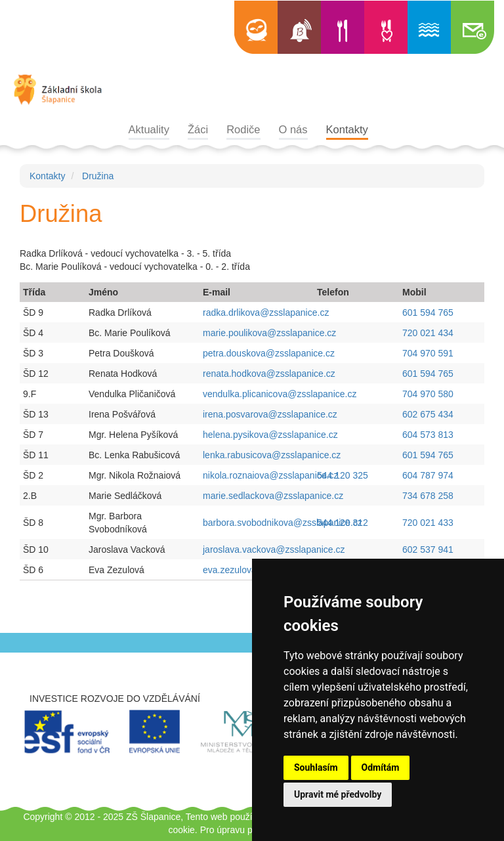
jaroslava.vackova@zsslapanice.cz (275, 550)
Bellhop (299, 27)
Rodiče (243, 129)
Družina (98, 176)
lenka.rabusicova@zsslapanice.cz (273, 455)
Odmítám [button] (381, 767)
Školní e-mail (472, 27)
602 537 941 (428, 550)
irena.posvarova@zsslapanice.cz (271, 414)
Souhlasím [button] (316, 767)
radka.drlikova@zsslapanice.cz (267, 313)
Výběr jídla (386, 27)
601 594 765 (428, 313)
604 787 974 (428, 475)
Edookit (256, 27)
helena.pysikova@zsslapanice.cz (272, 435)
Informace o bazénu (429, 27)
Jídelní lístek (343, 27)
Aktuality (149, 129)
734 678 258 (428, 496)
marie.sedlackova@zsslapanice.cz (274, 496)
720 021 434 (428, 333)
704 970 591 (428, 353)
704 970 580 (428, 394)
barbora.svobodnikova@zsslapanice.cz (284, 523)
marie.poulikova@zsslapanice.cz (271, 333)
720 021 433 (428, 523)
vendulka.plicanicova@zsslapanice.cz (281, 394)
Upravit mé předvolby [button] (338, 794)
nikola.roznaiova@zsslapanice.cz (272, 475)
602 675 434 (428, 414)
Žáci (198, 129)
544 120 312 (343, 523)
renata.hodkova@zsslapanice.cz (270, 374)
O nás (293, 129)
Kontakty (347, 129)
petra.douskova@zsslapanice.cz (270, 353)
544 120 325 (343, 475)
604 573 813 (428, 435)
